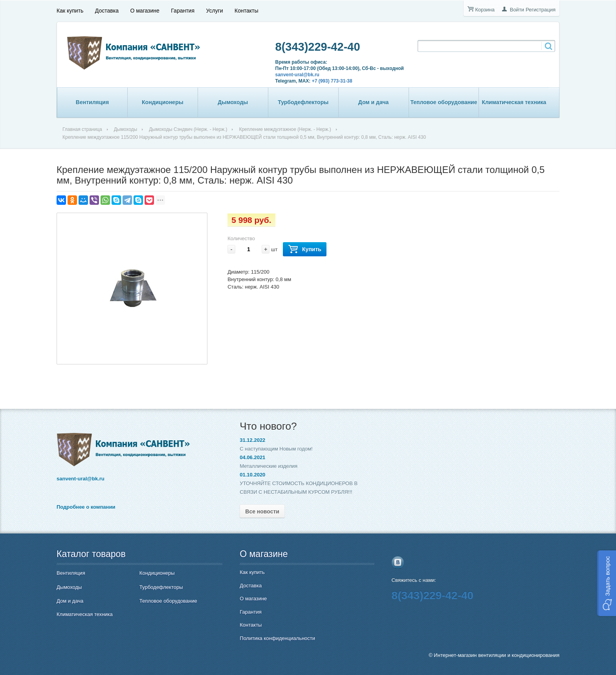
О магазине (145, 11)
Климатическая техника (514, 102)
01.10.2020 (252, 475)
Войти (517, 10)
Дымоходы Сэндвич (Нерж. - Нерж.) (188, 129)
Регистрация (541, 10)
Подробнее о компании (86, 507)
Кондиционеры (163, 102)
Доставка (107, 11)
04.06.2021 (252, 457)
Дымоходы (233, 102)
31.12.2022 (252, 440)
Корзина (485, 10)
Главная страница (82, 129)
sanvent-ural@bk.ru (297, 75)
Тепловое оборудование (444, 102)
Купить (305, 249)
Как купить (70, 11)
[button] (606, 583)
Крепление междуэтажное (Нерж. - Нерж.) (285, 129)
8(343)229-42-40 (318, 47)
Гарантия (183, 11)
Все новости (262, 511)
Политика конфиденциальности (277, 638)
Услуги (215, 11)
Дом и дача (374, 102)
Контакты (246, 11)
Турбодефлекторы (303, 102)
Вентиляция (92, 102)
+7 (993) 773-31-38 (332, 81)
